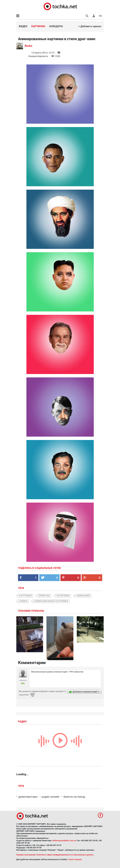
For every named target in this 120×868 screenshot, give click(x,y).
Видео (23, 26)
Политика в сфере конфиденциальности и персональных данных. (65, 855)
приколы (44, 596)
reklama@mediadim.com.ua (64, 841)
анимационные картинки (51, 601)
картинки (26, 596)
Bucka (29, 46)
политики (63, 596)
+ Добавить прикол (90, 26)
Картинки (38, 26)
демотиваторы (28, 797)
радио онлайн (50, 797)
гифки (23, 601)
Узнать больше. (75, 859)
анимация (83, 596)
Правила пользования (26, 855)
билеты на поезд (74, 797)
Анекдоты (56, 26)
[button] (94, 16)
